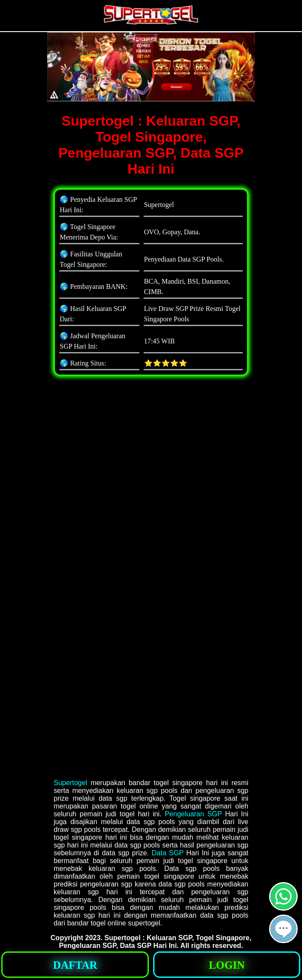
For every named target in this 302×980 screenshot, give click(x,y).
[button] (283, 929)
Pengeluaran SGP (193, 814)
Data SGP (167, 853)
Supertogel (70, 783)
